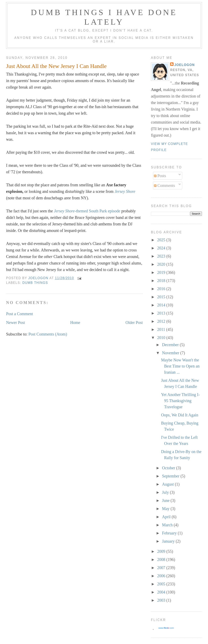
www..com (166, 628)
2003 (162, 600)
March (168, 525)
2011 (162, 329)
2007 (162, 568)
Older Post (134, 323)
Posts (160, 176)
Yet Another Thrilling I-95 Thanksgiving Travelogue (180, 401)
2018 (162, 281)
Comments (165, 185)
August (168, 484)
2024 (162, 248)
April (167, 517)
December (171, 345)
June (166, 500)
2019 (162, 272)
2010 (162, 338)
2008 (162, 560)
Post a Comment (19, 314)
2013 (162, 313)
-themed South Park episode (87, 211)
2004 (162, 592)
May (166, 509)
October (169, 468)
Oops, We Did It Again (180, 415)
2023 (162, 256)
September (171, 476)
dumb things (35, 283)
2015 (162, 297)
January (169, 541)
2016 (162, 289)
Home (75, 323)
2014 (162, 305)
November (171, 353)
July (166, 492)
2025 (162, 240)
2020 (162, 264)
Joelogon (185, 65)
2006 (162, 576)
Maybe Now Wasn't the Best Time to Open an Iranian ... (180, 366)
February (170, 533)
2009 (162, 551)
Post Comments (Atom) (48, 334)
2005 (162, 584)
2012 (162, 321)
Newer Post (16, 323)
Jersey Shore (125, 191)
